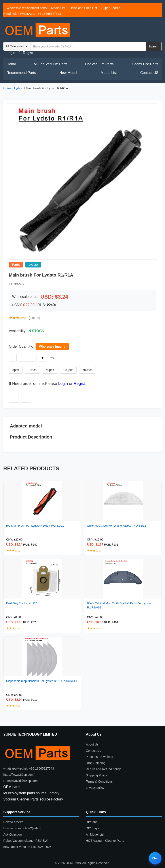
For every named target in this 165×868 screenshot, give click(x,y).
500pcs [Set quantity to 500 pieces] (87, 370)
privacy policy (95, 788)
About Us (92, 744)
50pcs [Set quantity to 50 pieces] (50, 370)
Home (11, 64)
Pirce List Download (100, 757)
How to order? (13, 822)
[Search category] (17, 46)
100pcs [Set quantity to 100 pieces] (68, 370)
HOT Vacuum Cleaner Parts (105, 841)
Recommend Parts (21, 73)
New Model (68, 73)
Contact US (149, 73)
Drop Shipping (96, 763)
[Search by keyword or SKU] (88, 46)
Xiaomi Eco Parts (145, 64)
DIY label (92, 822)
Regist (28, 53)
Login (11, 53)
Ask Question (12, 834)
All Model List (95, 834)
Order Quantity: (21, 346)
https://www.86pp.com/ (19, 775)
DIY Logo (92, 828)
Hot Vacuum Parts (100, 64)
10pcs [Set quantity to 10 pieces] (32, 370)
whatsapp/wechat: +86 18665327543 (29, 768)
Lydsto (19, 88)
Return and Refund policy (103, 769)
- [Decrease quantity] (13, 358)
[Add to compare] (26, 398)
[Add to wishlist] (14, 398)
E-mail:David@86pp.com (20, 781)
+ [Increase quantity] (43, 358)
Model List (58, 8)
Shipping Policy (97, 775)
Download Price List (83, 8)
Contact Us (94, 751)
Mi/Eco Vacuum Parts (51, 64)
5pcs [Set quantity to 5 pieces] (16, 370)
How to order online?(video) (22, 828)
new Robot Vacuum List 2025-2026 (27, 847)
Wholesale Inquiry (52, 346)
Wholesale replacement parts (27, 8)
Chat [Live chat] (155, 858)
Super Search (111, 8)
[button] (82, 179)
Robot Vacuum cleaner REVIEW (26, 841)
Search (154, 46)
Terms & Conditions (99, 781)
